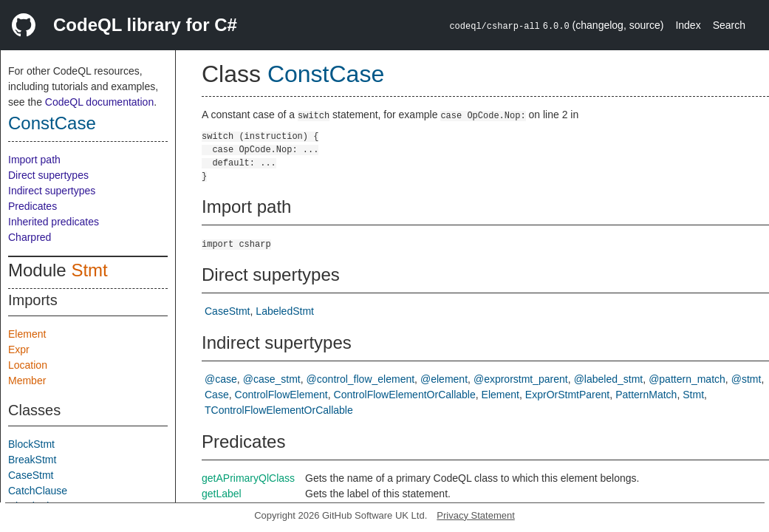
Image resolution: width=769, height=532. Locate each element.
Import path (34, 160)
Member (27, 381)
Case (217, 395)
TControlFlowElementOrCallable (279, 410)
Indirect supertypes (52, 191)
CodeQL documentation (99, 102)
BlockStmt (31, 444)
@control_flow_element (361, 379)
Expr (19, 349)
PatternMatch (646, 395)
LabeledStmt (285, 311)
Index (688, 25)
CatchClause (38, 491)
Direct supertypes (48, 175)
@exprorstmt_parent (521, 379)
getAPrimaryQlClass (248, 478)
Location (28, 365)
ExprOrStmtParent (567, 395)
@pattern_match (687, 379)
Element (27, 334)
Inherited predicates (54, 222)
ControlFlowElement (281, 395)
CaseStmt (31, 475)
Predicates (33, 206)
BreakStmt (32, 460)
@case (221, 379)
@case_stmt (272, 379)
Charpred (30, 237)
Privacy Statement (476, 515)
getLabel (222, 494)
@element (444, 379)
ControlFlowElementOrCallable (405, 395)
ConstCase (52, 123)
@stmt (746, 379)
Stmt (89, 270)
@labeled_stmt (609, 379)
